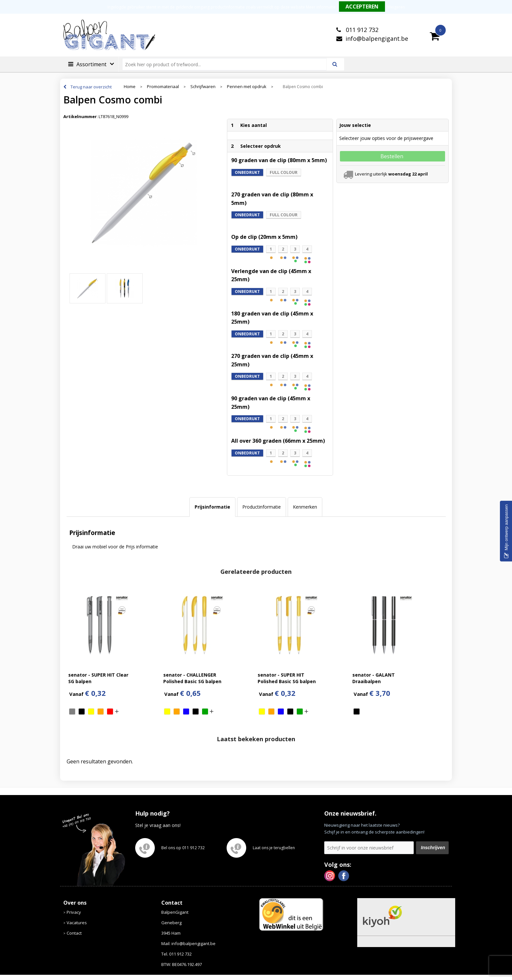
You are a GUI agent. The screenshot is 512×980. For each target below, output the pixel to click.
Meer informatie (321, 7)
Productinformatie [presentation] (262, 507)
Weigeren (396, 7)
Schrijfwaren (203, 87)
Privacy (74, 912)
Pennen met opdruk (247, 87)
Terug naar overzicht (91, 87)
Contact (74, 933)
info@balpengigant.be (377, 38)
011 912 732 (361, 30)
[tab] (212, 507)
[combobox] (227, 64)
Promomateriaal (163, 87)
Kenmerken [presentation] (305, 507)
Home (130, 87)
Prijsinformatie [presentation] (212, 507)
